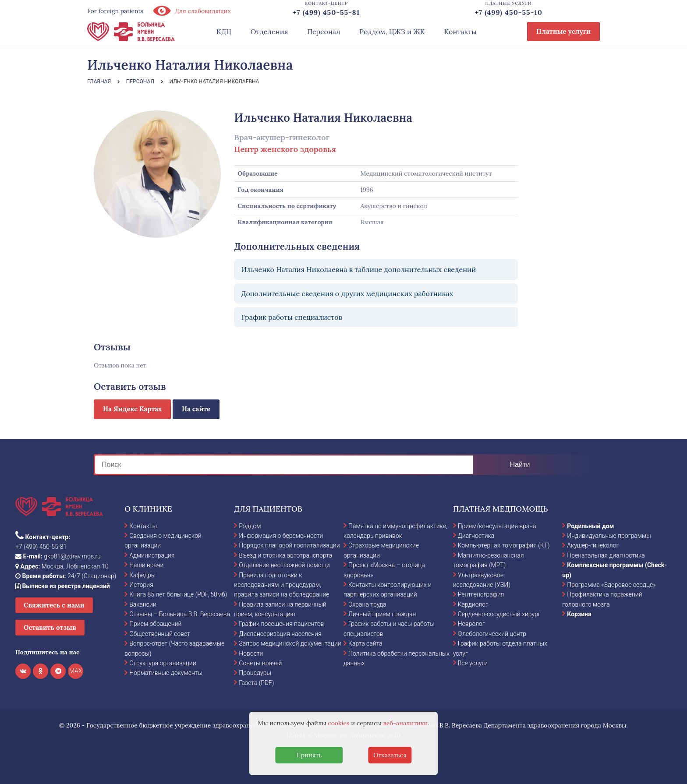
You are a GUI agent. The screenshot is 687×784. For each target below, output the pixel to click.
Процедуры (255, 673)
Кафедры (142, 575)
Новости (251, 653)
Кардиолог (473, 604)
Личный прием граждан (382, 614)
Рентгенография (481, 594)
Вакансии (143, 604)
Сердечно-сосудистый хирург (499, 614)
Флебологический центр (492, 634)
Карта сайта (365, 643)
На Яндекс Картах (132, 409)
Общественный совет (160, 634)
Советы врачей (260, 663)
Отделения (269, 32)
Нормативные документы (166, 673)
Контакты (460, 32)
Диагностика (476, 536)
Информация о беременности (281, 536)
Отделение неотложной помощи (284, 565)
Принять (309, 755)
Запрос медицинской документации (290, 643)
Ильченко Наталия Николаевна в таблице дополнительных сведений (358, 269)
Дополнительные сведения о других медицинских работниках (347, 293)
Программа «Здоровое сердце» (611, 585)
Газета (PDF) (256, 683)
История (141, 585)
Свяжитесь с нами (54, 605)
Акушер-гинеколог (593, 545)
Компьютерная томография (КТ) (504, 545)
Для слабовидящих (191, 11)
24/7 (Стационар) (66, 576)
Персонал (324, 32)
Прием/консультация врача (497, 526)
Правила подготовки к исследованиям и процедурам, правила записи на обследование (282, 585)
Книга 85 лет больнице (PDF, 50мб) (178, 594)
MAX (76, 671)
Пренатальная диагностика (606, 555)
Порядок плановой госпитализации (289, 545)
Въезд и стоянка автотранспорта (285, 555)
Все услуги (473, 663)
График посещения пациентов (281, 624)
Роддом (250, 526)
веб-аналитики (406, 723)
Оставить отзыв (50, 627)
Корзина (579, 614)
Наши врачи (146, 565)
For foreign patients (115, 11)
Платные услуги (563, 31)
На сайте (196, 409)
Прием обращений (155, 624)
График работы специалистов (292, 317)
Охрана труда (367, 604)
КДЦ (224, 32)
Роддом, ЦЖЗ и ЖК (392, 32)
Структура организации (163, 663)
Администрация (152, 555)
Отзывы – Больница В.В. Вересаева (180, 614)
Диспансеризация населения (280, 634)
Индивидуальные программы (609, 536)
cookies (338, 723)
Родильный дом (590, 526)
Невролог (471, 624)
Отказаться (390, 755)
